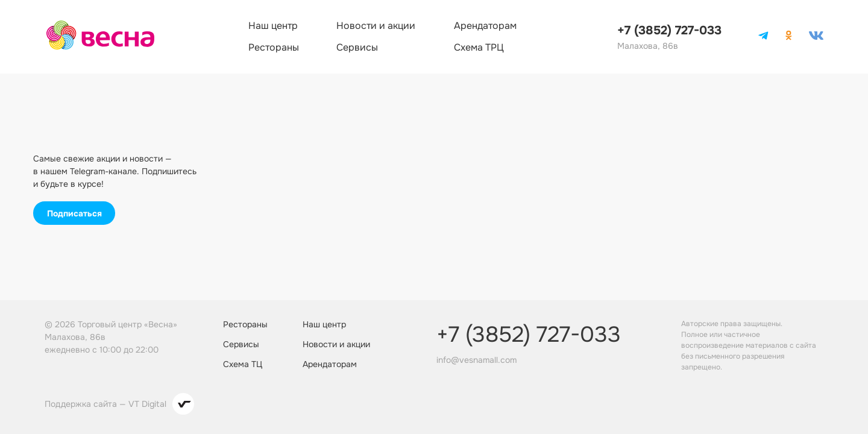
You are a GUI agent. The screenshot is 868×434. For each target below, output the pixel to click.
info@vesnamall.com (476, 360)
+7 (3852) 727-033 (669, 30)
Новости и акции (376, 26)
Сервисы (357, 47)
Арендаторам (485, 26)
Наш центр (273, 26)
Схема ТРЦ (479, 47)
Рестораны (274, 47)
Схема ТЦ (243, 364)
